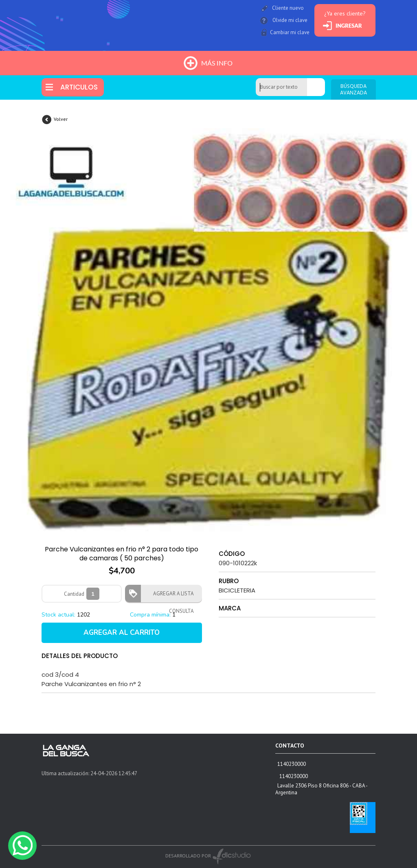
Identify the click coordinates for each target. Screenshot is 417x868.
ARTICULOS (79, 87)
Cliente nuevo (288, 8)
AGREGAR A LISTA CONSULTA (171, 596)
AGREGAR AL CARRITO (122, 633)
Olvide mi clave (290, 20)
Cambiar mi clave (290, 32)
